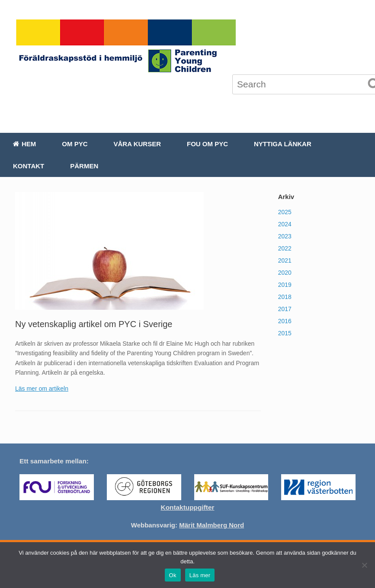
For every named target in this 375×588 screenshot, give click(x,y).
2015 (285, 333)
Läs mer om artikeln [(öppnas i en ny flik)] (42, 389)
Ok (173, 575)
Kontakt (29, 166)
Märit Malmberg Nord (212, 525)
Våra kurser (137, 144)
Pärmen (84, 166)
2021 (285, 260)
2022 (285, 248)
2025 (285, 212)
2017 (285, 309)
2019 (285, 285)
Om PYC (75, 144)
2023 (285, 236)
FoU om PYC (207, 144)
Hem (24, 144)
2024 (285, 224)
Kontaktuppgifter (188, 507)
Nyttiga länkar (283, 144)
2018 (285, 297)
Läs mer (200, 575)
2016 (285, 321)
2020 (285, 273)
